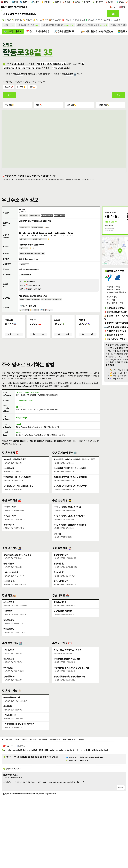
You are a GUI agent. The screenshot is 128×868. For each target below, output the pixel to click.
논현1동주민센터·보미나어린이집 (68, 519)
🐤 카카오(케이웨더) (39, 318)
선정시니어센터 (10, 727)
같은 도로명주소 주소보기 (55, 218)
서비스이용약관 (52, 752)
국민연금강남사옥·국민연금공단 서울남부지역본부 (75, 471)
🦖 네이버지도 (18, 21)
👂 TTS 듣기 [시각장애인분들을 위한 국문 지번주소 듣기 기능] (36, 253)
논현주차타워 (9, 537)
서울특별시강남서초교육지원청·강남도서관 (72, 680)
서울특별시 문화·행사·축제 (116, 295)
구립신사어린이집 (61, 594)
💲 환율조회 (94, 21)
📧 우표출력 (120, 21)
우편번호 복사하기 (25, 218)
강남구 (20, 83)
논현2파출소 (9, 575)
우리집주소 (11, 752)
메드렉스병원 (9, 671)
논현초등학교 (9, 614)
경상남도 (85, 2)
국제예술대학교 (60, 614)
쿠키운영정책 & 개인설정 (86, 752)
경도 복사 (30, 307)
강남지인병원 (9, 661)
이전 (10, 97)
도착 (18, 343)
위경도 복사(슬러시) (67, 307)
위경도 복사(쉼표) (40, 307)
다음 (118, 97)
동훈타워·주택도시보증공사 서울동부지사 (71, 489)
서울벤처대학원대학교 (63, 623)
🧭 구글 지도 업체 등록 (118, 375)
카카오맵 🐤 (72, 107)
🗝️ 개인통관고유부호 (107, 21)
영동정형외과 (9, 689)
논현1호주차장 (10, 519)
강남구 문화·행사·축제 (115, 305)
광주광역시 (109, 2)
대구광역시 (58, 2)
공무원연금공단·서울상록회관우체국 (19, 499)
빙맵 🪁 (39, 107)
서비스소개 (39, 752)
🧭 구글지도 (39, 21)
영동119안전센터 (11, 585)
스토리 (20, 752)
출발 (9, 343)
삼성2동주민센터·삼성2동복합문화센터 (70, 537)
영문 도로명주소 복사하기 (27, 244)
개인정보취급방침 (67, 752)
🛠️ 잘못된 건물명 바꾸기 (70, 33)
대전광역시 (72, 2)
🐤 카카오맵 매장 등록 (118, 378)
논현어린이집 (59, 575)
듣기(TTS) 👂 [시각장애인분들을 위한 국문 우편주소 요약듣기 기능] (22, 89)
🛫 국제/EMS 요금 (82, 21)
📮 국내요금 (69, 21)
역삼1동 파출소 (10, 594)
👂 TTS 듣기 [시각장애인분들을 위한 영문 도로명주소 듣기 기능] (60, 244)
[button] (64, 358)
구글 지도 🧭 (10, 107)
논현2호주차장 (10, 528)
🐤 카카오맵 (29, 21)
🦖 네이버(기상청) (25, 318)
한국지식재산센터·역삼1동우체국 (18, 489)
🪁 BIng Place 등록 (117, 381)
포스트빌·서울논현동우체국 (15, 471)
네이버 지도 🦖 (104, 107)
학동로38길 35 (40, 83)
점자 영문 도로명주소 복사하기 (46, 244)
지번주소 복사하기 (25, 253)
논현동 (28, 83)
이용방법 (29, 752)
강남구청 (57, 546)
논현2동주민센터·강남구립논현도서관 (70, 528)
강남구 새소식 (112, 302)
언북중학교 (8, 623)
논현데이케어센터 (61, 566)
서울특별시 (8, 2)
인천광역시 (32, 2)
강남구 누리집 (112, 300)
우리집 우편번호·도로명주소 (14, 8)
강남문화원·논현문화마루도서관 (67, 671)
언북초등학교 (9, 641)
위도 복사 (23, 307)
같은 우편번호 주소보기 (71, 218)
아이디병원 (8, 680)
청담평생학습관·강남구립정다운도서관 (70, 689)
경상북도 (96, 2)
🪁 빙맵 (47, 21)
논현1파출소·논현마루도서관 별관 (18, 566)
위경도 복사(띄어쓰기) (53, 307)
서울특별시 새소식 (113, 292)
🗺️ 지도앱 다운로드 (13, 33)
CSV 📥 (33, 89)
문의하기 (102, 752)
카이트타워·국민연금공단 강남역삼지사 (70, 480)
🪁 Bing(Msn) (58, 318)
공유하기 (121, 801)
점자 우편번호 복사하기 (39, 218)
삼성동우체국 (9, 480)
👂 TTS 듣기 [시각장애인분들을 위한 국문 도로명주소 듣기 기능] (56, 231)
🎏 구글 (49, 318)
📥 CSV (112, 8)
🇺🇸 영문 (122, 8)
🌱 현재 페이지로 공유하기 (12, 782)
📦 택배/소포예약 (57, 21)
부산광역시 (45, 2)
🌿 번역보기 (7, 21)
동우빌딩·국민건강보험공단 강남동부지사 (71, 499)
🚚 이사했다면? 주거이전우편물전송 (103, 33)
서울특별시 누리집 (113, 289)
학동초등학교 (9, 632)
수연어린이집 (59, 585)
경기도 (20, 2)
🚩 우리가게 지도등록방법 (40, 33)
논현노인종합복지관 (12, 709)
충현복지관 (8, 718)
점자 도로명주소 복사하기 (42, 231)
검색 (113, 15)
